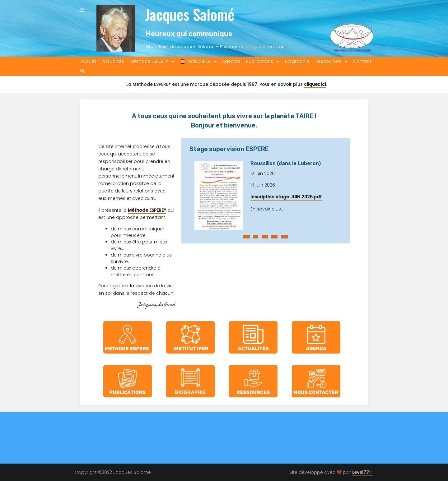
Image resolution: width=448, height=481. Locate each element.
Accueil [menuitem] (88, 61)
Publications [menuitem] (260, 61)
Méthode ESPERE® (147, 210)
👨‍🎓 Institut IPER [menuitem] (195, 61)
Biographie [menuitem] (297, 61)
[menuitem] (82, 71)
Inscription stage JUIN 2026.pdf (286, 197)
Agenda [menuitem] (231, 61)
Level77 (363, 472)
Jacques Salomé (190, 14)
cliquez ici (315, 84)
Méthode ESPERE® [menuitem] (149, 61)
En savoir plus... (267, 209)
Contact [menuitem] (362, 61)
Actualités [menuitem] (113, 61)
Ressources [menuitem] (328, 61)
